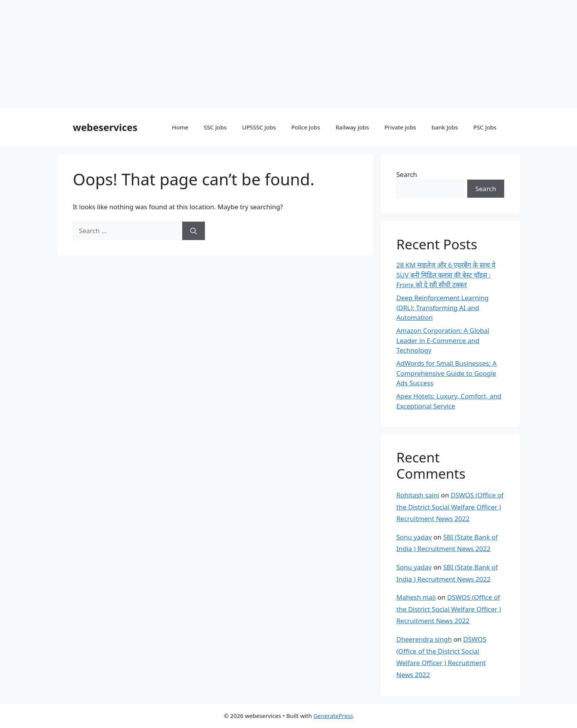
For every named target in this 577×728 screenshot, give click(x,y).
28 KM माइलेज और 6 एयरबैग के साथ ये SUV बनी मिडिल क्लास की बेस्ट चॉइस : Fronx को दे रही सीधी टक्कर (446, 275)
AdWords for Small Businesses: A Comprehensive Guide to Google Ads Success (446, 373)
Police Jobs (306, 127)
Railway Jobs (352, 127)
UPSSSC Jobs (259, 127)
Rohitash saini (418, 495)
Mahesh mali (416, 597)
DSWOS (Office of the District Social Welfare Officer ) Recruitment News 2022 (450, 507)
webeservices (105, 127)
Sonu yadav (414, 537)
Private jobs (400, 127)
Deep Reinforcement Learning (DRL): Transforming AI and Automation (443, 308)
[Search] (194, 231)
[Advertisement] (231, 54)
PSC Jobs (485, 127)
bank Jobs (444, 127)
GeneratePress (333, 716)
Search (407, 174)
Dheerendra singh (424, 639)
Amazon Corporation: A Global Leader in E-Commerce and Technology (443, 340)
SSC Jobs (215, 127)
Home (180, 127)
